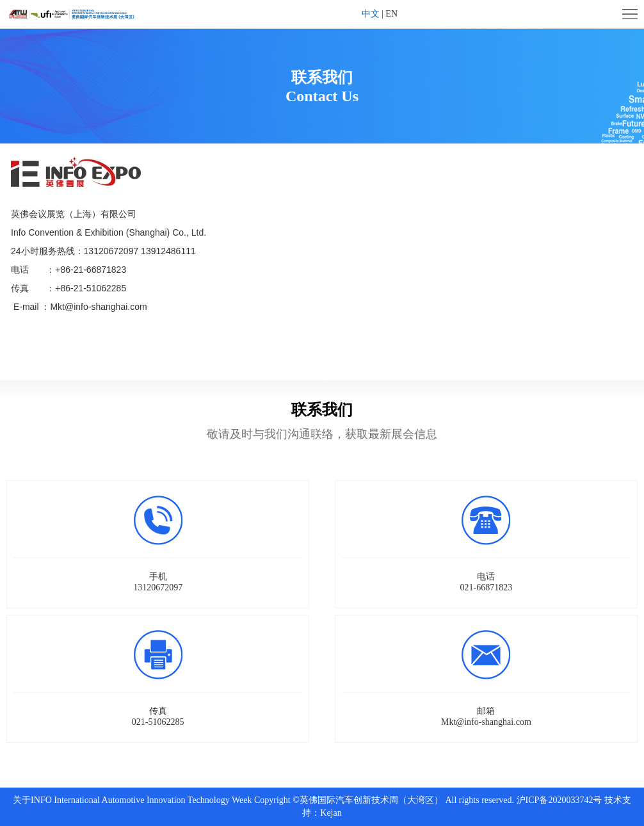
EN (391, 14)
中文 (371, 14)
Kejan (331, 813)
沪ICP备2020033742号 (559, 800)
